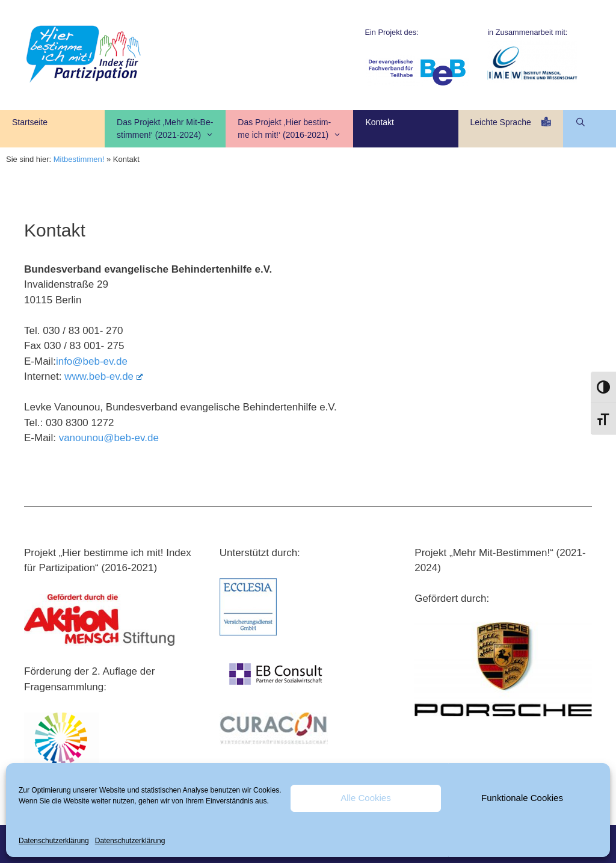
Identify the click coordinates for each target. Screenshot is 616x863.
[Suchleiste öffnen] (581, 122)
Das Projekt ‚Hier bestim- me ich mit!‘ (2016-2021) (295, 129)
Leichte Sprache (511, 128)
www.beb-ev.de (103, 376)
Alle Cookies (365, 798)
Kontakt (379, 128)
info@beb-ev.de (92, 361)
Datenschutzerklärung (54, 841)
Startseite (30, 128)
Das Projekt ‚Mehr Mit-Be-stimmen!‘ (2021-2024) (171, 129)
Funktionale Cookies (522, 798)
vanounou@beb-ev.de (109, 438)
